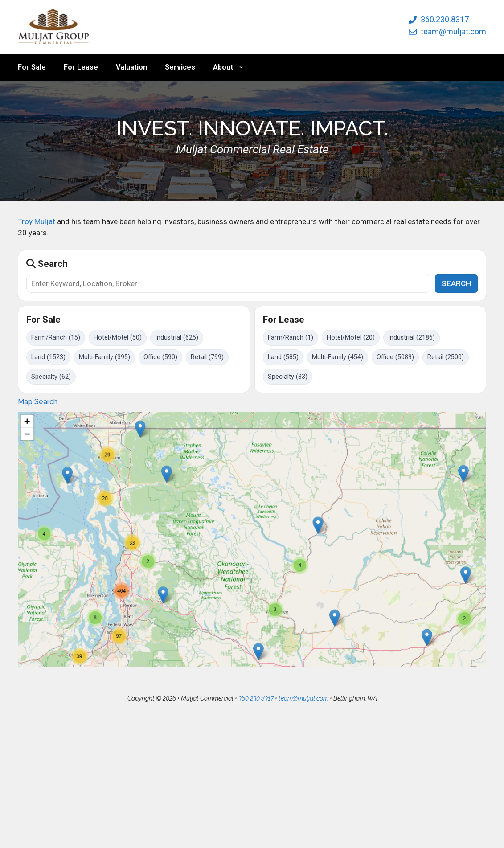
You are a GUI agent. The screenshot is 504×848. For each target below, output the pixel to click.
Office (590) (160, 357)
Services (180, 67)
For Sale (32, 67)
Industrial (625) (177, 338)
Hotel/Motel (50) (118, 338)
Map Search (38, 402)
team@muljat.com (453, 31)
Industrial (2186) (412, 338)
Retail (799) (207, 357)
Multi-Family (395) (104, 357)
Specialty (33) (288, 377)
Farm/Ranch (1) (291, 338)
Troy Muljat (37, 221)
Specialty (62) (51, 377)
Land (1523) (48, 357)
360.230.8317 (445, 19)
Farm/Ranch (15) (56, 338)
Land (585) (283, 357)
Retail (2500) (446, 357)
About (233, 67)
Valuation (131, 67)
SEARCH (456, 283)
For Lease (81, 67)
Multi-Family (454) (338, 357)
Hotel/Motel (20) (351, 338)
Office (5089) (395, 357)
